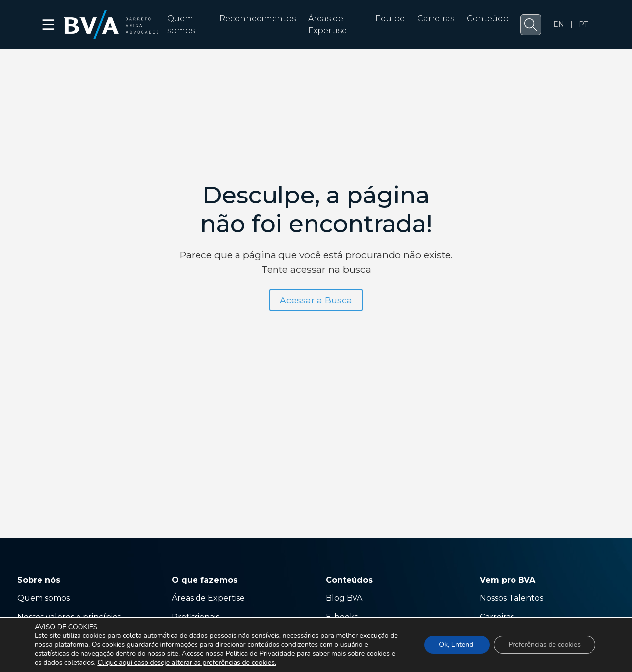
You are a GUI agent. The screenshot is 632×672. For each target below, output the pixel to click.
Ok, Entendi (457, 645)
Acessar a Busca (316, 300)
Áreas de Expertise (208, 598)
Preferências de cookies (545, 645)
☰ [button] (49, 25)
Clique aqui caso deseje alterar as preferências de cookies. (187, 663)
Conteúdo (488, 19)
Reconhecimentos (257, 19)
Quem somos (43, 598)
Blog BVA (344, 598)
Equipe (390, 19)
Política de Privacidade (260, 653)
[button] (531, 25)
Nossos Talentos (512, 598)
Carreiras (436, 19)
